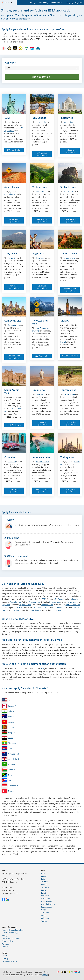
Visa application (41, 77)
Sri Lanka (9, 727)
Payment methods (9, 961)
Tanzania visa (68, 390)
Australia (9, 716)
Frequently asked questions (51, 3)
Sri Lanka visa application (70, 220)
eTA (42, 669)
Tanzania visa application (70, 423)
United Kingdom (12, 759)
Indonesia (9, 786)
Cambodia (9, 748)
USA (7, 700)
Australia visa (12, 187)
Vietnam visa (40, 187)
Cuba (7, 780)
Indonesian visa (42, 457)
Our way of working (10, 933)
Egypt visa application (42, 287)
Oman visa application (42, 423)
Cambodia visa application (14, 357)
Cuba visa (10, 457)
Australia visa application (14, 220)
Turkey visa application (70, 491)
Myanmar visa (69, 253)
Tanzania (9, 775)
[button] (42, 68)
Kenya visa (11, 253)
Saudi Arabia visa (12, 391)
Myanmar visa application (70, 290)
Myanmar (9, 743)
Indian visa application (70, 151)
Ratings (33, 3)
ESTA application (14, 150)
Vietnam (8, 722)
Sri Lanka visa (68, 187)
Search (4, 956)
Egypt (7, 738)
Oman (7, 770)
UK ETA (64, 321)
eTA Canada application (42, 154)
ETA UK (63, 342)
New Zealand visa (40, 322)
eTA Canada (39, 118)
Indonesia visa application (42, 491)
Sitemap (5, 959)
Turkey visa (67, 457)
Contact (5, 947)
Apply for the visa (14, 425)
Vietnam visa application (42, 220)
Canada (41, 122)
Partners (5, 944)
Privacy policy (7, 941)
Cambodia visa (13, 321)
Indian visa (67, 118)
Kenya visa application (14, 287)
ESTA (7, 118)
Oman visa (39, 390)
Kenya (7, 732)
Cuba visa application (14, 491)
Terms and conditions (11, 938)
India (7, 711)
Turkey (8, 791)
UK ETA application (70, 356)
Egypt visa (38, 253)
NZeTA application (42, 356)
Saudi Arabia (10, 764)
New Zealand (10, 754)
